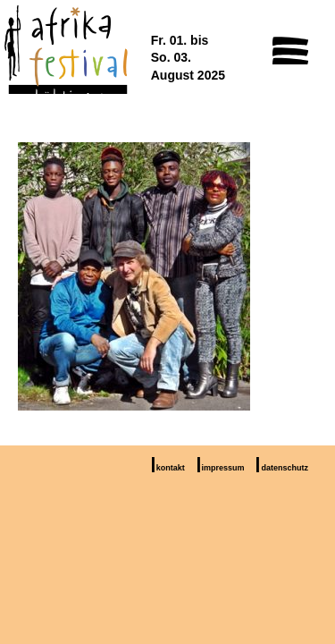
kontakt (171, 468)
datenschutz (285, 468)
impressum (223, 468)
